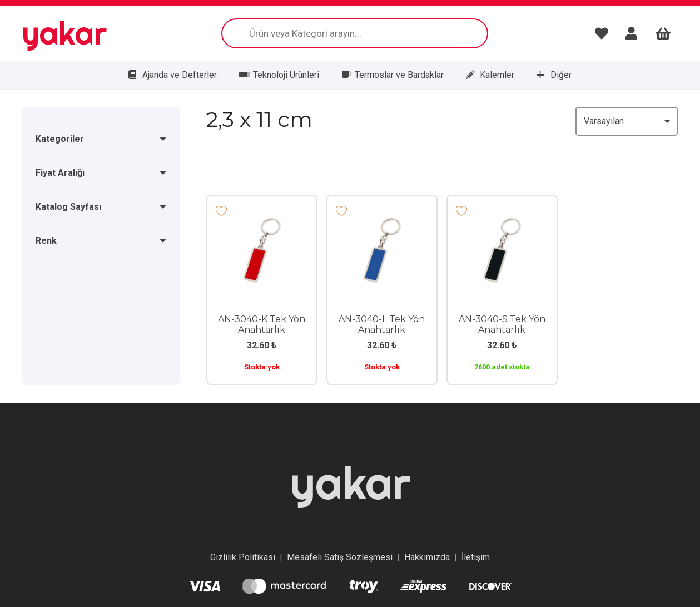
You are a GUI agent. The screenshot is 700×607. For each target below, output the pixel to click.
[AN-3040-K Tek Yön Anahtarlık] (262, 226)
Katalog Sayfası (68, 207)
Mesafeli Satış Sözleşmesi (340, 557)
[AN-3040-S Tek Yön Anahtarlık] (502, 226)
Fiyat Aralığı (60, 173)
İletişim (476, 557)
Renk (46, 241)
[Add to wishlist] (222, 210)
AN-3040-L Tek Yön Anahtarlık (382, 324)
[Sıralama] (627, 121)
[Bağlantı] (604, 33)
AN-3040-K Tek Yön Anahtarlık (262, 324)
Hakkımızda (427, 557)
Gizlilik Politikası (243, 557)
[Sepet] (663, 33)
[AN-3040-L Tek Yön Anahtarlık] (382, 226)
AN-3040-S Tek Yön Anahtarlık (502, 324)
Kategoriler (60, 139)
